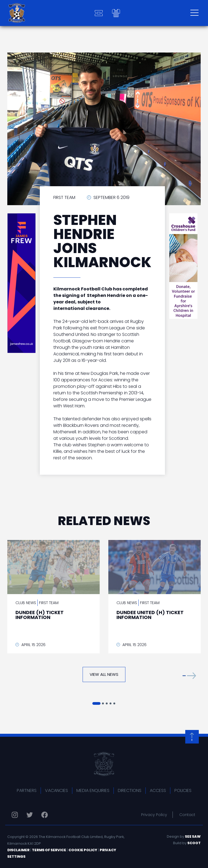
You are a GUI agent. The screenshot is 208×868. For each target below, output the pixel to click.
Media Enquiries (93, 790)
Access (158, 790)
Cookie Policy (83, 850)
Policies (183, 790)
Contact (187, 815)
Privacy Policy (154, 815)
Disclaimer (18, 850)
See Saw (193, 836)
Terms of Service (49, 850)
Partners (27, 790)
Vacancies (56, 790)
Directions (130, 790)
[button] (189, 676)
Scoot (194, 843)
